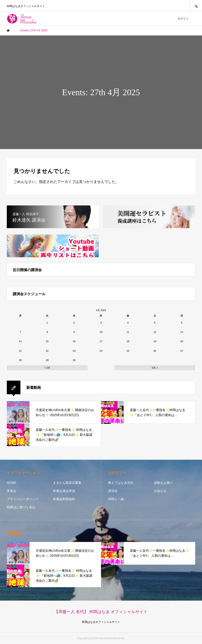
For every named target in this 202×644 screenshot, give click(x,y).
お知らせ (160, 491)
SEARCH (196, 6)
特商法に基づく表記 (21, 507)
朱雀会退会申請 (64, 491)
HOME (12, 483)
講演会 (113, 491)
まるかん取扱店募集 (67, 483)
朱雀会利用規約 (64, 499)
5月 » (155, 368)
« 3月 (47, 368)
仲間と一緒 (116, 499)
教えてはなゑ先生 (121, 483)
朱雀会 (12, 491)
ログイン (183, 19)
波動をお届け (163, 483)
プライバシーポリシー (23, 499)
